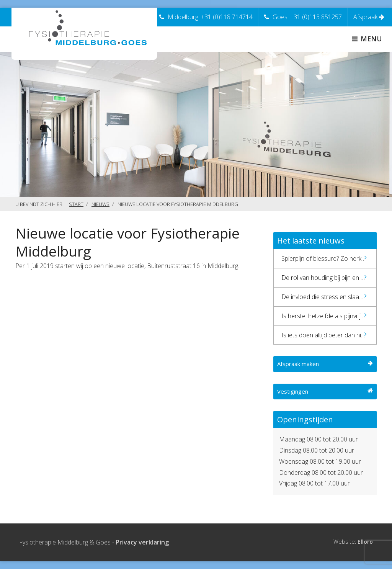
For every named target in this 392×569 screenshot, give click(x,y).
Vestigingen (325, 391)
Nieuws (100, 204)
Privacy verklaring (142, 542)
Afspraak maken (325, 364)
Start (76, 204)
